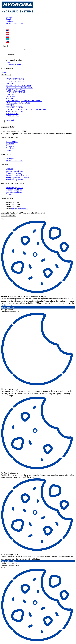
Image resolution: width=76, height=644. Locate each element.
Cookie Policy (6, 305)
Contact (9, 17)
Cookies (9, 194)
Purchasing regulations (14, 188)
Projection (10, 146)
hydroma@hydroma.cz (20, 209)
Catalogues (10, 21)
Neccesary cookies (10, 389)
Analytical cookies (10, 473)
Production (10, 144)
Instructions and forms (14, 23)
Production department (14, 180)
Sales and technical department (18, 175)
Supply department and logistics (18, 177)
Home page (10, 120)
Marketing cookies (10, 555)
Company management (15, 171)
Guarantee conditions (14, 192)
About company (12, 142)
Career (8, 150)
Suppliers (9, 19)
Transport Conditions (14, 190)
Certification (11, 148)
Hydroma (9, 169)
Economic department (14, 173)
